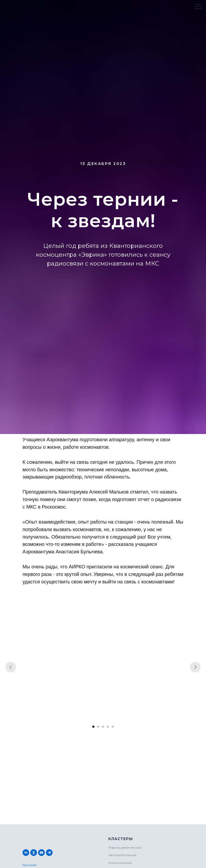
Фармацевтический (125, 847)
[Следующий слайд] (195, 667)
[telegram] (49, 853)
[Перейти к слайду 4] (108, 727)
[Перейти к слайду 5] (113, 727)
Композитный (120, 863)
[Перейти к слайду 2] (98, 727)
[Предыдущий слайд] (11, 667)
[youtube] (41, 853)
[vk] (26, 853)
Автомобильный (122, 855)
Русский (30, 865)
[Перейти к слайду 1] (93, 727)
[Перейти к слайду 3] (103, 727)
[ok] (34, 853)
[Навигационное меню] (198, 7)
